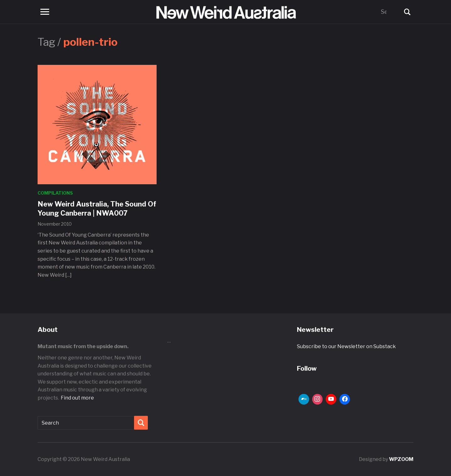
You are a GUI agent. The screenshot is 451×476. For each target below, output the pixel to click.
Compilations (55, 193)
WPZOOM (401, 459)
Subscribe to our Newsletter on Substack (346, 346)
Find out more (77, 398)
